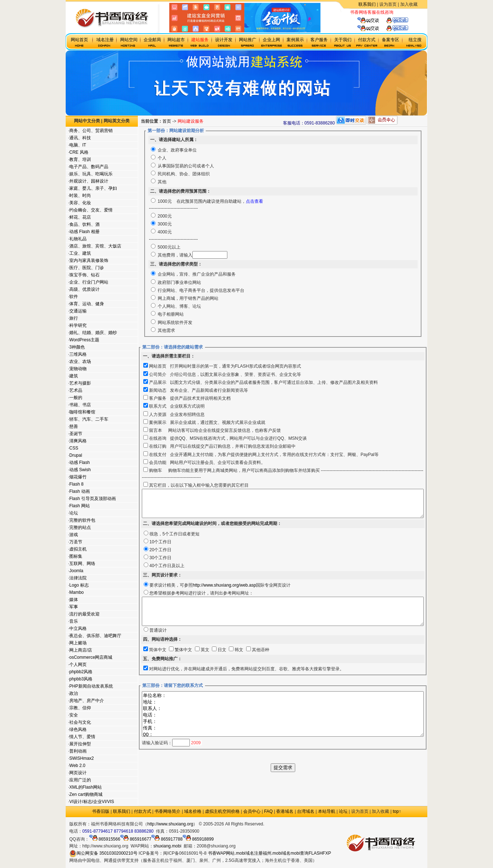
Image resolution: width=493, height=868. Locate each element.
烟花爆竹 (78, 477)
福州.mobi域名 (277, 853)
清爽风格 (78, 441)
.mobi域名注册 (248, 853)
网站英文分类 (116, 121)
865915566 (105, 839)
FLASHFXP (320, 853)
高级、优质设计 (84, 289)
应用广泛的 (80, 780)
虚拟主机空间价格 (222, 811)
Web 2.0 (77, 766)
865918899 (198, 839)
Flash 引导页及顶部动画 (92, 499)
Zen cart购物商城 (86, 794)
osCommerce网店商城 (90, 657)
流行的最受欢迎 (84, 614)
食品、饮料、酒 (84, 224)
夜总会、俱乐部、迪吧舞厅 (95, 636)
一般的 (75, 398)
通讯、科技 (80, 138)
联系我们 (367, 4)
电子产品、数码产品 (88, 167)
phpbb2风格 (80, 672)
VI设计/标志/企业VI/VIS (91, 802)
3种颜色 (77, 347)
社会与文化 (80, 722)
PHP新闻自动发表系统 (91, 686)
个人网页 (78, 665)
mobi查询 (300, 853)
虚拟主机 (402, 12)
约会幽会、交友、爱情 (91, 210)
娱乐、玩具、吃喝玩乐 (91, 174)
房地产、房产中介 (86, 701)
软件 (73, 297)
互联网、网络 (82, 564)
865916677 (136, 839)
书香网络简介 (167, 811)
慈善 (73, 426)
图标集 (75, 556)
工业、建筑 (80, 253)
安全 (73, 715)
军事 (73, 607)
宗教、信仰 (80, 708)
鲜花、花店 (80, 217)
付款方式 (143, 811)
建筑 (73, 376)
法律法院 (78, 578)
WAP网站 (226, 853)
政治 (73, 693)
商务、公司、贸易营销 (91, 131)
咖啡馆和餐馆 (82, 412)
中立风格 (78, 628)
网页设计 (78, 773)
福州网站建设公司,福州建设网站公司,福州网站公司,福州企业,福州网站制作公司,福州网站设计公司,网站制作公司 (299, 779)
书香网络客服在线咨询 (372, 12)
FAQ (269, 811)
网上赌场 (78, 643)
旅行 (73, 318)
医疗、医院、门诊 (86, 268)
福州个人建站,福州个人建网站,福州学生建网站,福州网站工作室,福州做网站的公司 (299, 799)
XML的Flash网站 (85, 787)
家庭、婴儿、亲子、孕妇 (93, 188)
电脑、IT (77, 145)
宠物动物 (78, 369)
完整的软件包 (82, 520)
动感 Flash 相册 (84, 232)
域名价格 (193, 811)
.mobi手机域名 (297, 824)
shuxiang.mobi (167, 846)
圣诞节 (75, 434)
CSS (73, 448)
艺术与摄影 (80, 383)
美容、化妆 (80, 203)
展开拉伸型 (80, 744)
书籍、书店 (80, 405)
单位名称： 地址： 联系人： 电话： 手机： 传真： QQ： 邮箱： (299, 729)
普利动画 (78, 751)
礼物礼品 (78, 239)
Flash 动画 (79, 491)
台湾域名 (306, 811)
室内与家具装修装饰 (88, 260)
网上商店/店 (80, 650)
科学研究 (78, 325)
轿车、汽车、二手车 (88, 419)
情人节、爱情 (82, 737)
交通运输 (78, 311)
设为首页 (388, 4)
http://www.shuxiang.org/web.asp (224, 591)
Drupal (75, 455)
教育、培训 (80, 159)
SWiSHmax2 (81, 758)
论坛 (73, 513)
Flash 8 (76, 484)
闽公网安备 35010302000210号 (103, 853)
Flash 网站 (79, 506)
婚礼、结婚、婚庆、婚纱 (93, 333)
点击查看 (271, 201)
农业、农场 (80, 361)
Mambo (76, 592)
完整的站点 (80, 527)
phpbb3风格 (80, 679)
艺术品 (75, 390)
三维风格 (78, 354)
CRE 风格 (78, 152)
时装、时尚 (80, 196)
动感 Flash (79, 463)
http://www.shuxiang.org (170, 824)
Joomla (76, 571)
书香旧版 (101, 811)
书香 (212, 853)
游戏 (73, 535)
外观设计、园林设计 (88, 181)
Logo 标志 (79, 585)
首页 (183, 121)
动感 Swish (80, 470)
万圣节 (75, 542)
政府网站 (273, 824)
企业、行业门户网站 (88, 282)
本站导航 (327, 811)
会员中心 (252, 811)
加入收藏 (409, 4)
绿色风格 (78, 729)
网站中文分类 (87, 121)
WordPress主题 (84, 340)
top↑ (397, 811)
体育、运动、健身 (86, 304)
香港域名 (285, 811)
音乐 (73, 621)
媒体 (73, 600)
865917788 (167, 839)
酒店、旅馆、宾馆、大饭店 (95, 246)
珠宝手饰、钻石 (84, 275)
